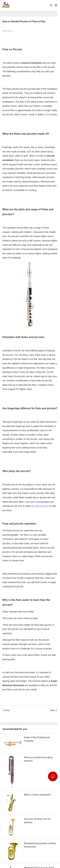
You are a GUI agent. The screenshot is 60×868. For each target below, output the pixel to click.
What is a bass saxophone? (38, 795)
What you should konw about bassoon (38, 759)
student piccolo (41, 506)
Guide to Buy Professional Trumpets (37, 739)
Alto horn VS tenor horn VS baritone (37, 821)
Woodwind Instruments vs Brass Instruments (40, 845)
